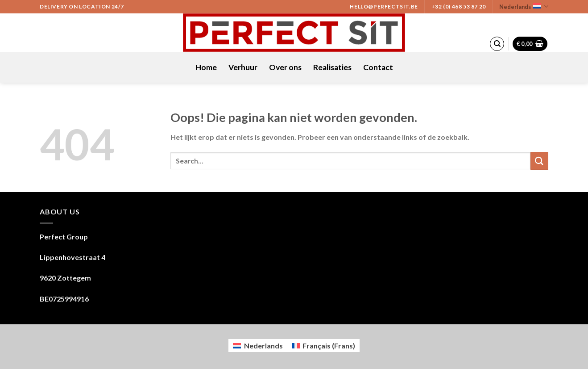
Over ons (285, 67)
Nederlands (524, 6)
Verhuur (243, 67)
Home (206, 67)
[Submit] (539, 161)
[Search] (497, 44)
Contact (378, 67)
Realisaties (332, 67)
